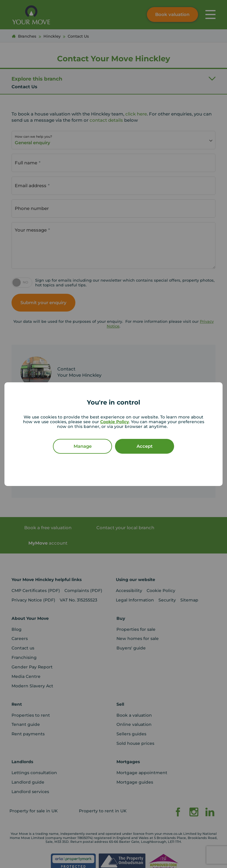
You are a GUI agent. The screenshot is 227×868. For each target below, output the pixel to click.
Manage (83, 446)
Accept (145, 446)
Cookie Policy (115, 422)
